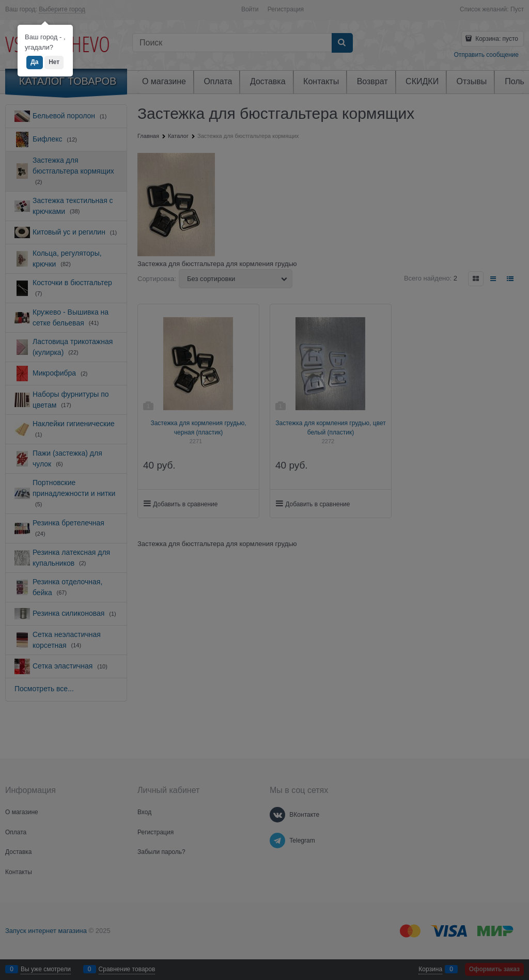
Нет (54, 62)
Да (34, 62)
